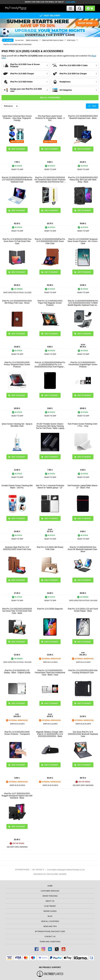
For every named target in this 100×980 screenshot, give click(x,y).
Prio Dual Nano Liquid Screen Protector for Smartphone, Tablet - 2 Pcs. (50, 118)
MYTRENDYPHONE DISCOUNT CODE (50, 931)
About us (50, 901)
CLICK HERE (70, 2)
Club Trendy (50, 906)
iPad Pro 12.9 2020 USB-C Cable (74, 65)
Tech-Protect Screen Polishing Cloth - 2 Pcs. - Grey (83, 425)
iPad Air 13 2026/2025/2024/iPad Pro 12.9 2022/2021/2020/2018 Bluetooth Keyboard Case (17, 180)
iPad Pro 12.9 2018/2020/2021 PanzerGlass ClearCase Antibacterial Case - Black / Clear (50, 673)
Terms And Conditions (50, 942)
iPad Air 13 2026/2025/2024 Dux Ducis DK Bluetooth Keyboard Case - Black (83, 549)
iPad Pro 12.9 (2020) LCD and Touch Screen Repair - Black (83, 610)
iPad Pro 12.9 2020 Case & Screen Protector (25, 65)
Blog (50, 916)
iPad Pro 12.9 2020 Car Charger (73, 74)
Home (50, 886)
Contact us (50, 937)
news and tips (50, 926)
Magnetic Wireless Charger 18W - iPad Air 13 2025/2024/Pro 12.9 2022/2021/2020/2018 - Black (50, 734)
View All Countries (50, 921)
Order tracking (50, 896)
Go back (9, 40)
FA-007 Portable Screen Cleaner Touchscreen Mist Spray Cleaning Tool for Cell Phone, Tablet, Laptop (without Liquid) (50, 426)
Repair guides (50, 911)
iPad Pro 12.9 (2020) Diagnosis (50, 609)
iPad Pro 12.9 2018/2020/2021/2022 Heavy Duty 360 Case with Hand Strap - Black (83, 180)
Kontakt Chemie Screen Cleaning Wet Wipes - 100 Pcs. (17, 487)
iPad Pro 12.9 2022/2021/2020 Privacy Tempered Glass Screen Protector (17, 365)
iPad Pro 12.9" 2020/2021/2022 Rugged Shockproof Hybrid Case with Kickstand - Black (17, 796)
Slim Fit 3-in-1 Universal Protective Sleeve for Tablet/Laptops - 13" (50, 487)
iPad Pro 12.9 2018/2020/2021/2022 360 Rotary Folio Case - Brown (17, 302)
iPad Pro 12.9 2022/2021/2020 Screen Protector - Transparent (17, 733)
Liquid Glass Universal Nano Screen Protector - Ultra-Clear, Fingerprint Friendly (17, 118)
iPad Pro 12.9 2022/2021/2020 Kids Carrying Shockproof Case (83, 672)
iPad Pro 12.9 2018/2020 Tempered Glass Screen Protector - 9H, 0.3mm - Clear (83, 241)
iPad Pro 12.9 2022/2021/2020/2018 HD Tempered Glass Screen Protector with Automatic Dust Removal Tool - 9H (50, 180)
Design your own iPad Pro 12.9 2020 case (26, 90)
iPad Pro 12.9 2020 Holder (22, 82)
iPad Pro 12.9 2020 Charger (22, 74)
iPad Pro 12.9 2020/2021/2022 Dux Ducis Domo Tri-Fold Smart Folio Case (17, 241)
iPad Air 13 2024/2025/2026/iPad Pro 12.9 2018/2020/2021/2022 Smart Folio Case (50, 241)
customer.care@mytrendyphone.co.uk (66, 870)
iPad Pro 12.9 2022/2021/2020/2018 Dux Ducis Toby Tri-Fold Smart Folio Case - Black (17, 611)
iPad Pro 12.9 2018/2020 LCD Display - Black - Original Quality (17, 672)
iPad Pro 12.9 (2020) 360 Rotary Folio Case (50, 548)
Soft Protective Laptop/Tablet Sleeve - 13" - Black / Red (83, 487)
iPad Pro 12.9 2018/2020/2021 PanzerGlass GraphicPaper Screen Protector (83, 365)
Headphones (65, 82)
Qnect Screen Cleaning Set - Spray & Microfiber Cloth (17, 425)
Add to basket (18, 210)
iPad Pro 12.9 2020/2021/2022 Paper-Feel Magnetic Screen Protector (50, 303)
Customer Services (50, 891)
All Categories (66, 90)
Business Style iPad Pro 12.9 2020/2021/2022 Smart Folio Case (17, 548)
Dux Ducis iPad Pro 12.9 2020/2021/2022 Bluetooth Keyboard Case (83, 734)
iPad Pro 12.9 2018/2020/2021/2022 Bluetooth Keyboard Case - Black (83, 117)
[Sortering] (11, 106)
